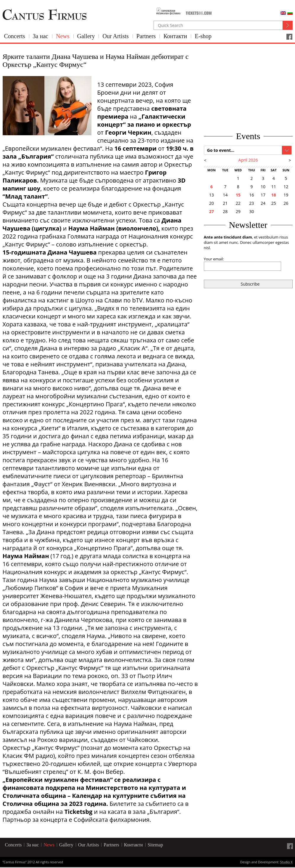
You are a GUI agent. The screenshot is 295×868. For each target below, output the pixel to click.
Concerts (15, 36)
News (63, 36)
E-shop (203, 36)
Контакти (175, 36)
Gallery (86, 36)
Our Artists (115, 36)
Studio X (286, 862)
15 (238, 195)
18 (274, 195)
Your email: (214, 259)
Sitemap (155, 845)
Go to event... (221, 150)
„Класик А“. (134, 348)
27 (212, 211)
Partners (146, 36)
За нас (41, 36)
